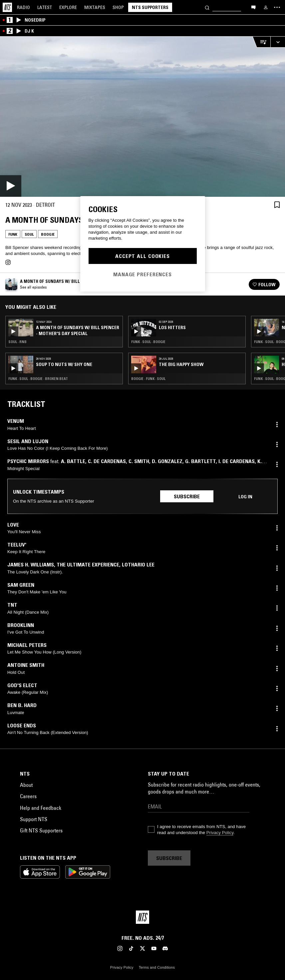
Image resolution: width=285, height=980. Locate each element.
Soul (29, 234)
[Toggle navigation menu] (277, 7)
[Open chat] (253, 7)
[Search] (207, 7)
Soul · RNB (17, 342)
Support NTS (34, 819)
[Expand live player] (278, 42)
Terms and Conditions (157, 967)
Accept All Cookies (142, 256)
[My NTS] (266, 7)
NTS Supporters (150, 7)
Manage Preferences (142, 274)
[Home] (7, 7)
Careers (28, 796)
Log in (245, 497)
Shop (118, 7)
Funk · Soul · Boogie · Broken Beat (38, 379)
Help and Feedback (41, 808)
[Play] (142, 117)
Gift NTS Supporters (41, 830)
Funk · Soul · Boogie (148, 342)
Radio (23, 7)
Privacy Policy (220, 833)
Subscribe (187, 496)
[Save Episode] (277, 205)
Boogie (48, 234)
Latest (45, 7)
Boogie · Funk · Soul (148, 379)
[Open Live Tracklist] (261, 42)
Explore (68, 7)
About (26, 785)
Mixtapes (95, 7)
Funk (13, 234)
